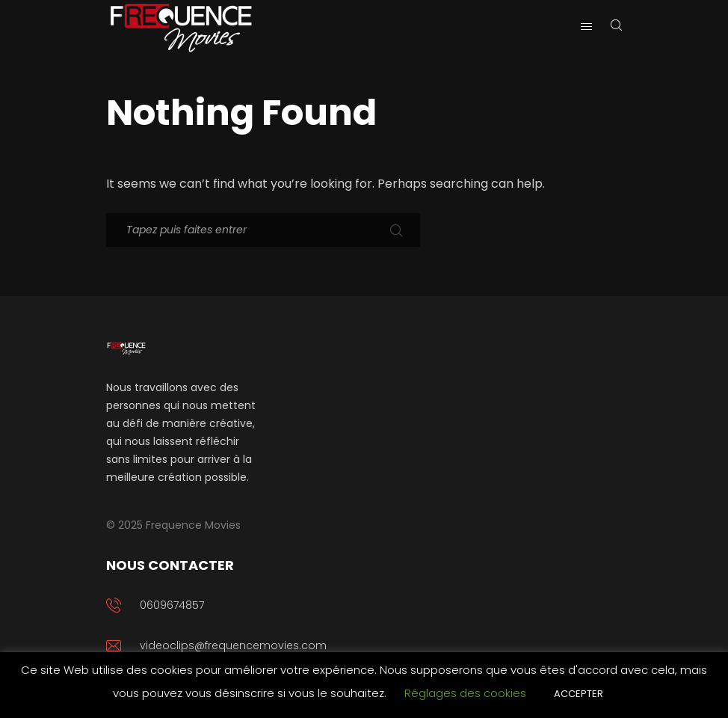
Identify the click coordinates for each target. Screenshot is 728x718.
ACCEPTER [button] (579, 694)
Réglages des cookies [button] (465, 693)
